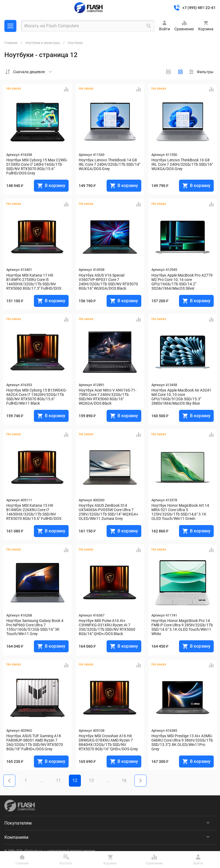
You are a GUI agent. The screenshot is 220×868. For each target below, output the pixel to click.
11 (58, 780)
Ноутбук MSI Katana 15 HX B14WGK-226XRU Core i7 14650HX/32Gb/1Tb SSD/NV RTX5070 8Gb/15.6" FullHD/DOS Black (34, 512)
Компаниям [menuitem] (16, 837)
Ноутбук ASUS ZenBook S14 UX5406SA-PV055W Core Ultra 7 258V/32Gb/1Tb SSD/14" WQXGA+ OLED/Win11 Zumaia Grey (109, 512)
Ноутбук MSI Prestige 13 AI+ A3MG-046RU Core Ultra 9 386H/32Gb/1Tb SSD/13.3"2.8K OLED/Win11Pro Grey (183, 742)
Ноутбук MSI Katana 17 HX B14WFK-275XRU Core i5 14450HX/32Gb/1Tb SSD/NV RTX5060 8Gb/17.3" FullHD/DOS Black (34, 282)
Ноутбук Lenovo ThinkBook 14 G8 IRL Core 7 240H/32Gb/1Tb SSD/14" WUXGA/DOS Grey (110, 164)
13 (91, 780)
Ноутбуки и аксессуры (43, 43)
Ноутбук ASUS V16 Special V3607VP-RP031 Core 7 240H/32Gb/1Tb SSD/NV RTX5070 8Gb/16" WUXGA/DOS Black (109, 282)
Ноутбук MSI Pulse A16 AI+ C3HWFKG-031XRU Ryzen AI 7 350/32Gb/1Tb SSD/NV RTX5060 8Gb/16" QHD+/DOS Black (107, 627)
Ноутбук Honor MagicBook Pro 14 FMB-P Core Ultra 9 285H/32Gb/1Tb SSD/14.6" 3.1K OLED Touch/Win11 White (183, 627)
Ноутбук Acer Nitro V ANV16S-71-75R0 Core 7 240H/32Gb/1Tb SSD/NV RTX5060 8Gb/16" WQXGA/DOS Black (108, 397)
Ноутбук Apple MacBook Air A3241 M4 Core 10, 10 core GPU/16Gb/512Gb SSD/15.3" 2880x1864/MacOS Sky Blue (182, 397)
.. (108, 780)
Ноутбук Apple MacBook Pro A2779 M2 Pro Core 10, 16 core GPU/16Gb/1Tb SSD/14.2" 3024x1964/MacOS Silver (182, 282)
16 (124, 780)
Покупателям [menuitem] (18, 823)
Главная (11, 43)
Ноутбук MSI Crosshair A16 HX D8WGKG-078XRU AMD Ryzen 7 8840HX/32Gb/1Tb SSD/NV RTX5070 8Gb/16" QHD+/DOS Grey (108, 742)
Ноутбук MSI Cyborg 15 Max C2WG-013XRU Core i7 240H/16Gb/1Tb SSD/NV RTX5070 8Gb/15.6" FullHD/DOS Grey (37, 167)
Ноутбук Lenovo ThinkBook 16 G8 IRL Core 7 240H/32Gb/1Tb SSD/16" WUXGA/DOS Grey (183, 164)
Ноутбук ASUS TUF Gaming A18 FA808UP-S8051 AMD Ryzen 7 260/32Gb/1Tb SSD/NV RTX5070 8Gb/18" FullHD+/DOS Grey (35, 742)
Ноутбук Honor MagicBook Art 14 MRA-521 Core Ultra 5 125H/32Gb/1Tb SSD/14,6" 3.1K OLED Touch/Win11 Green (181, 512)
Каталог (10, 26)
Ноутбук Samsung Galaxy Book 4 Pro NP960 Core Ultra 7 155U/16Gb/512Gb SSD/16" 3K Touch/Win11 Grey (35, 627)
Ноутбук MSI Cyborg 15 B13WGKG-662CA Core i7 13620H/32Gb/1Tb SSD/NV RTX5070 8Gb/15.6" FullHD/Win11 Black (37, 397)
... (42, 780)
